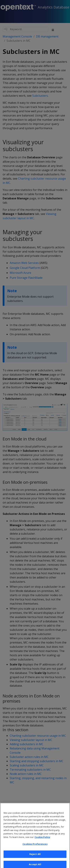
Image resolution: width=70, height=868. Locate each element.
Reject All (35, 856)
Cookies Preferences (35, 846)
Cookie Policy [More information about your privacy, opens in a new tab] (42, 839)
